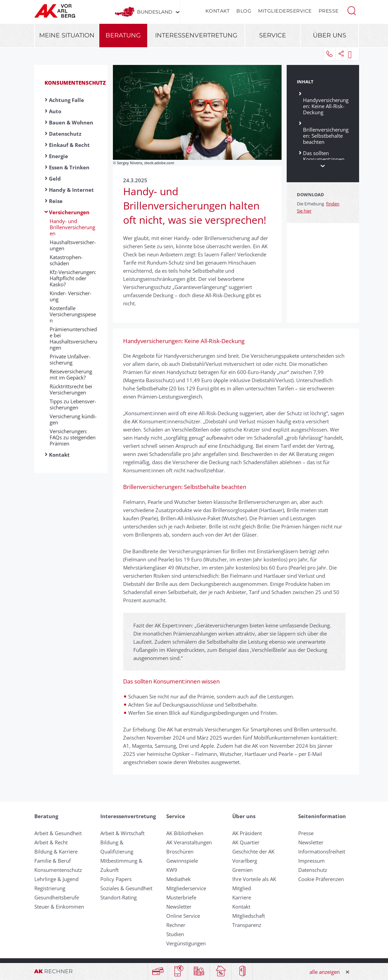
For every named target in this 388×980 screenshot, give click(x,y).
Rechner (176, 925)
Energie (58, 156)
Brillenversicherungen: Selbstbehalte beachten (326, 133)
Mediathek (179, 879)
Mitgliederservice (285, 11)
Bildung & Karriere (56, 851)
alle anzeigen (325, 972)
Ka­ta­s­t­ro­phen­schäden (66, 260)
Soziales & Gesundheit (126, 888)
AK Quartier (246, 842)
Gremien (242, 870)
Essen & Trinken (69, 167)
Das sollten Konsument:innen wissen (324, 159)
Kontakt (218, 11)
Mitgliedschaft (249, 916)
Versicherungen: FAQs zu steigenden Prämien (73, 437)
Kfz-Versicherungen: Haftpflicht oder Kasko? (73, 278)
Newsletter (179, 907)
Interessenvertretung (196, 35)
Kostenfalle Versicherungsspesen (73, 314)
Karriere (242, 897)
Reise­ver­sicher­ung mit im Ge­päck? (71, 374)
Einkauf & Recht (69, 145)
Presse (329, 11)
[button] (352, 10)
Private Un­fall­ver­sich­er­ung (70, 359)
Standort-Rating (119, 897)
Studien (175, 934)
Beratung (123, 35)
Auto (55, 111)
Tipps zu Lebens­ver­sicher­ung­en (73, 404)
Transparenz (247, 925)
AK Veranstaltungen (189, 842)
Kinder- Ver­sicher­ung (71, 296)
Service (273, 35)
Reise (56, 201)
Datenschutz (65, 134)
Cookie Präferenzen (321, 879)
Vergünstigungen (186, 943)
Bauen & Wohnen (71, 122)
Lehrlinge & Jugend (56, 879)
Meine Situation (67, 35)
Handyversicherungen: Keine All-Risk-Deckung (326, 103)
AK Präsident (247, 833)
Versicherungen (69, 212)
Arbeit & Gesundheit (58, 833)
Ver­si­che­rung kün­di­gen (73, 419)
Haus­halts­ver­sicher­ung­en (73, 245)
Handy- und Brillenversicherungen (72, 227)
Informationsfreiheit (322, 851)
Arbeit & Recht (51, 842)
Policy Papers (116, 879)
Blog (244, 11)
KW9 (172, 870)
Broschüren (180, 851)
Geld (55, 179)
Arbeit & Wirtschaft (122, 833)
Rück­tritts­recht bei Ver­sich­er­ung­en (71, 389)
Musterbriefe (181, 897)
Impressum (311, 861)
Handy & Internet (71, 190)
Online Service (183, 916)
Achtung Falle (66, 100)
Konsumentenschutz (75, 83)
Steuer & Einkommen (59, 907)
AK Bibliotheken (185, 833)
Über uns (330, 35)
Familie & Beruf (53, 861)
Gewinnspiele (182, 861)
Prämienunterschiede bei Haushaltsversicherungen (73, 338)
